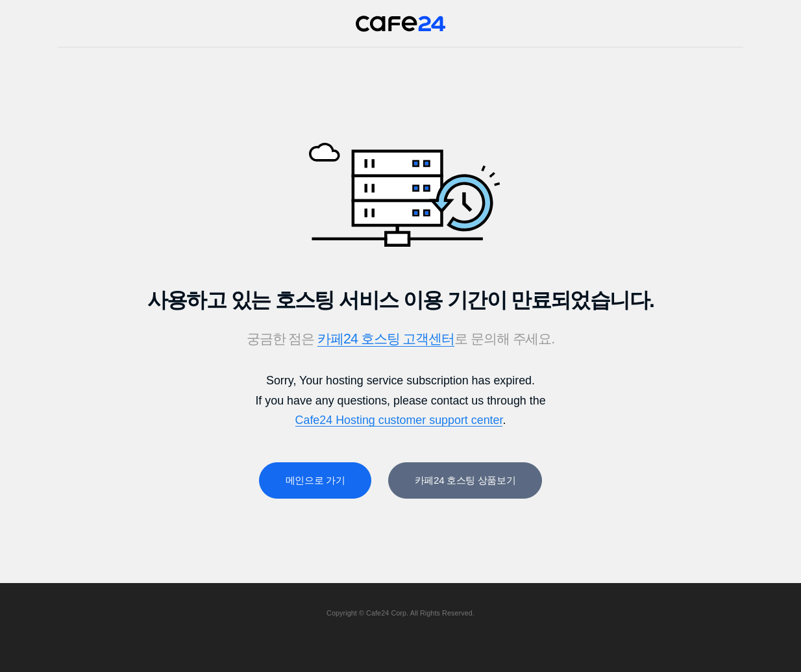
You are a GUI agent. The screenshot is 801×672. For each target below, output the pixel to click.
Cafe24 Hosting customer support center (399, 420)
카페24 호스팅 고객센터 (386, 339)
